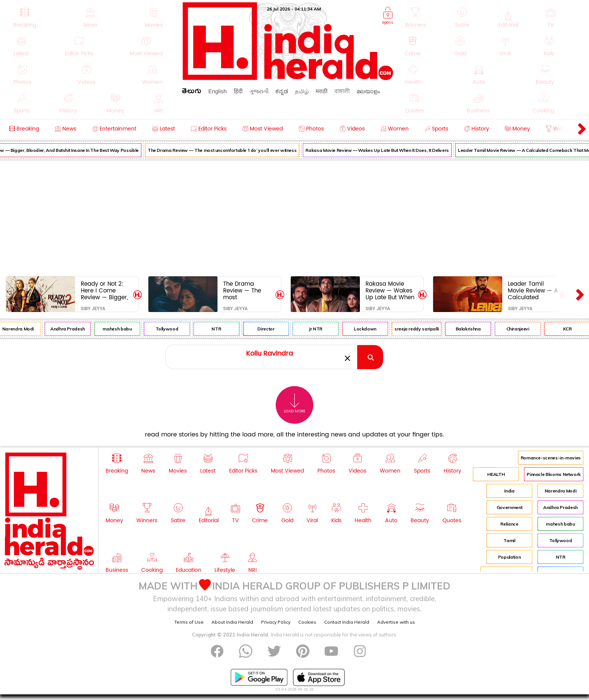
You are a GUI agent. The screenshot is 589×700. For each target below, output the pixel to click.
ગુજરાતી (259, 91)
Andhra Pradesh (80, 329)
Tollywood (179, 329)
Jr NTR (328, 329)
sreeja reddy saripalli (429, 329)
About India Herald (232, 622)
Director (278, 329)
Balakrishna (480, 329)
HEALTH (496, 474)
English (217, 91)
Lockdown (377, 329)
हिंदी (238, 91)
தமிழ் (302, 91)
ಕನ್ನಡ (282, 91)
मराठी (322, 91)
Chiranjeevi (529, 329)
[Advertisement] (294, 217)
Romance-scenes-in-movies (551, 458)
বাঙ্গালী (342, 91)
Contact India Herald (347, 622)
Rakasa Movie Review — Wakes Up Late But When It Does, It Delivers (389, 150)
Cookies (307, 622)
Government (509, 507)
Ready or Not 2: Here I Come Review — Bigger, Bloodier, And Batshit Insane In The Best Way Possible (104, 290)
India (509, 491)
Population (509, 557)
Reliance (509, 524)
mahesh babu (129, 329)
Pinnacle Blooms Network (554, 474)
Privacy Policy (276, 622)
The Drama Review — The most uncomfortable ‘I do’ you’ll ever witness (234, 150)
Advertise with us (396, 622)
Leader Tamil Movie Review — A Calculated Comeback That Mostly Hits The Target (533, 290)
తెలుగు (192, 92)
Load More (295, 404)
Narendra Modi (30, 329)
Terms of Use (189, 622)
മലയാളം (368, 91)
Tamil (509, 540)
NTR (228, 329)
